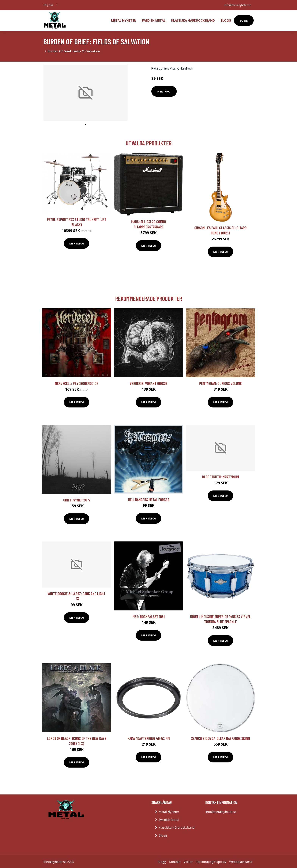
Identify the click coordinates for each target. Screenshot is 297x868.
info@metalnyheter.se (237, 5)
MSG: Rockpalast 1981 (149, 616)
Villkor (188, 861)
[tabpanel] (86, 92)
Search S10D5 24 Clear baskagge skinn (221, 738)
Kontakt (175, 861)
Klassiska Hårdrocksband (193, 20)
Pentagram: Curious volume (220, 383)
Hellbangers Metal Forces (149, 499)
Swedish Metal (154, 20)
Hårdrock (186, 68)
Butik (244, 20)
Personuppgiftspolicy (211, 861)
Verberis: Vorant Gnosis (149, 383)
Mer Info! (164, 91)
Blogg (226, 20)
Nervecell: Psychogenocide (77, 383)
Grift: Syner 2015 (77, 499)
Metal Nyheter (123, 20)
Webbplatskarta (241, 861)
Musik (174, 68)
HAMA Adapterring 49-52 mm (149, 738)
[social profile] (57, 5)
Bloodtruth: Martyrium (220, 476)
